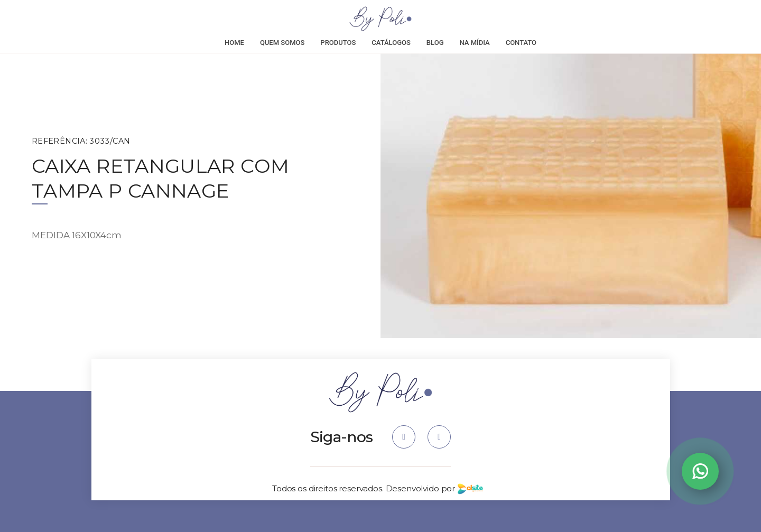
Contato (521, 43)
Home (234, 43)
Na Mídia (475, 43)
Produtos (338, 43)
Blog (435, 43)
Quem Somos (282, 43)
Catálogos (391, 43)
